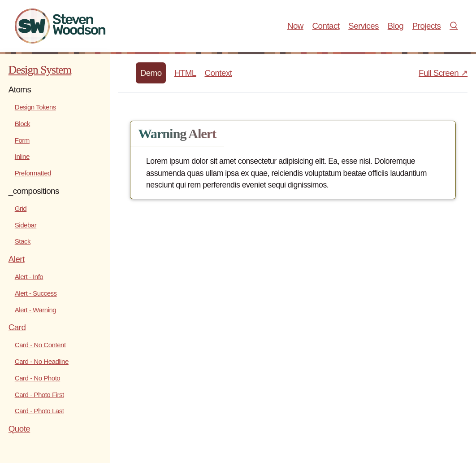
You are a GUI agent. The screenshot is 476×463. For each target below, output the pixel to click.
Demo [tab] (151, 73)
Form (22, 140)
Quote (19, 429)
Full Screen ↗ (443, 73)
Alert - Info (29, 277)
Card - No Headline (42, 361)
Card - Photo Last (39, 411)
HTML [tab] (185, 73)
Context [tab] (218, 73)
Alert (17, 259)
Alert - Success (36, 293)
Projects (427, 26)
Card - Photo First (39, 395)
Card (17, 327)
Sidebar (26, 225)
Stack (23, 241)
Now (295, 26)
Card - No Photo (37, 378)
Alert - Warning (35, 310)
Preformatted (33, 173)
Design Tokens (35, 107)
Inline (22, 156)
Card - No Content (40, 345)
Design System (40, 70)
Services (363, 26)
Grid (21, 208)
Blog (396, 26)
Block (22, 124)
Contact (326, 26)
